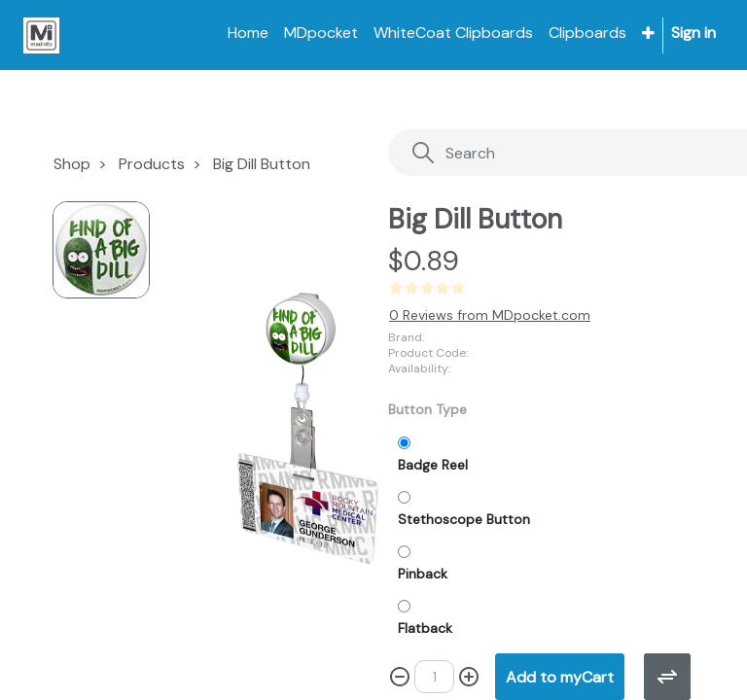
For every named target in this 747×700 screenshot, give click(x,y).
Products (152, 164)
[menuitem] (248, 33)
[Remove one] (400, 677)
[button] (648, 34)
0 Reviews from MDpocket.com (490, 315)
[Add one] (469, 677)
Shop (72, 164)
